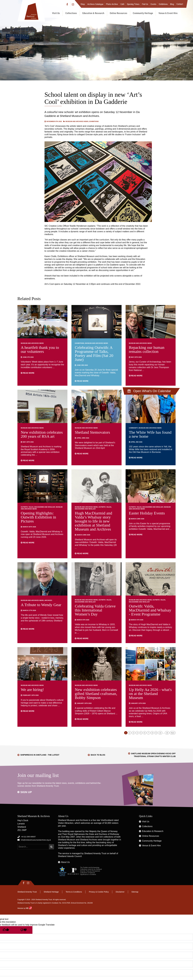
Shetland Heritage (51, 892)
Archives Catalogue (95, 4)
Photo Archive (112, 4)
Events (153, 4)
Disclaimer (120, 892)
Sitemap (135, 892)
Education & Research (93, 13)
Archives (48, 600)
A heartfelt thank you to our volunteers (40, 349)
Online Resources (119, 13)
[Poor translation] (23, 930)
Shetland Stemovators (92, 432)
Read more (28, 373)
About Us (65, 862)
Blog (172, 4)
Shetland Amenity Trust (95, 853)
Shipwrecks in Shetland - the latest (40, 755)
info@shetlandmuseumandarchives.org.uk (36, 840)
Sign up (26, 792)
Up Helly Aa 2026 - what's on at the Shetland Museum (150, 694)
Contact (180, 4)
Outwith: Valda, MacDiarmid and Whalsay (38, 507)
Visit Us (56, 13)
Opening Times (133, 4)
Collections (71, 13)
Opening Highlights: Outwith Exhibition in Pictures (38, 517)
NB (29, 908)
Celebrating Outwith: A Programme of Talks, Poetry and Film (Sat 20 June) (94, 353)
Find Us (145, 4)
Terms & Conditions (74, 892)
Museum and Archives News (77, 121)
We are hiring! (32, 690)
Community (133, 428)
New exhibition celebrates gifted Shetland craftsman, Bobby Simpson (96, 694)
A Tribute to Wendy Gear (41, 605)
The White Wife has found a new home (150, 434)
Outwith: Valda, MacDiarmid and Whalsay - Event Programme (150, 610)
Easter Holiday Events (147, 513)
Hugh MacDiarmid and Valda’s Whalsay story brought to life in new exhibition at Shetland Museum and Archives (93, 521)
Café (122, 4)
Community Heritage (143, 13)
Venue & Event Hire (168, 13)
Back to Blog (98, 755)
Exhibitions (163, 4)
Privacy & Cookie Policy (99, 892)
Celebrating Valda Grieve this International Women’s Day (95, 610)
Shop (83, 4)
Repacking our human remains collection (147, 349)
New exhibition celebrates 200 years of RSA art (42, 434)
